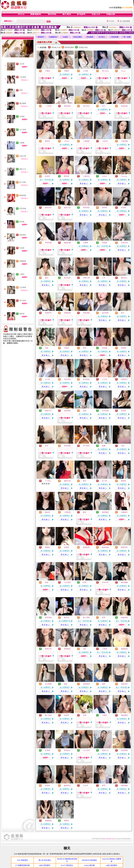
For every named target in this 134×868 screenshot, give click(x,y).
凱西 (104, 618)
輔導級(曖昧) (70, 47)
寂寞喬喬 (67, 411)
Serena (123, 71)
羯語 (47, 278)
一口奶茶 (48, 106)
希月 (123, 313)
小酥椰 (22, 143)
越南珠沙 (67, 785)
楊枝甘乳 (48, 208)
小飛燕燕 (67, 512)
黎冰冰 (66, 618)
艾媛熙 (66, 71)
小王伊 (104, 379)
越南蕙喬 (124, 715)
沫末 (47, 446)
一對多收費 (114, 37)
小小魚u (48, 481)
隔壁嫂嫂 (124, 785)
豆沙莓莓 (23, 287)
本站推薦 (90, 37)
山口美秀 (23, 130)
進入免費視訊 (65, 74)
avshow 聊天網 (89, 865)
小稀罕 (22, 274)
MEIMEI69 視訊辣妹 (89, 860)
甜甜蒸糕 (23, 235)
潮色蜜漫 (86, 684)
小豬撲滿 (124, 141)
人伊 (104, 278)
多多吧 (47, 176)
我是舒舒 (124, 684)
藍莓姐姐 (124, 106)
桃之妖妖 (67, 278)
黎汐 (85, 481)
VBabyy (67, 141)
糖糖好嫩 (67, 243)
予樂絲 (47, 71)
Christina (124, 176)
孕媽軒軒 (48, 313)
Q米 (84, 649)
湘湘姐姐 (48, 821)
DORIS (104, 176)
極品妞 (47, 512)
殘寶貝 (66, 821)
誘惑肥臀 (124, 750)
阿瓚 (85, 582)
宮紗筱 (124, 411)
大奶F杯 (105, 141)
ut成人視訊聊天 (45, 865)
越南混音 (124, 547)
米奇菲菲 (105, 582)
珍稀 (85, 715)
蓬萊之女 (23, 169)
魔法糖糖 (23, 103)
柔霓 (85, 348)
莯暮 (47, 348)
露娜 (104, 446)
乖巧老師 (23, 301)
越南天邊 (67, 481)
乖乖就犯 (86, 208)
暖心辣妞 (48, 715)
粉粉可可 (48, 411)
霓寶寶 (124, 348)
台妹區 (65, 37)
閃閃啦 (104, 208)
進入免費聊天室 (65, 621)
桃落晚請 (67, 649)
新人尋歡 (23, 182)
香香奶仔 (67, 750)
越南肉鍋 (23, 195)
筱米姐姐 (86, 379)
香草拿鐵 (23, 209)
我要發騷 (86, 313)
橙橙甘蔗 (48, 649)
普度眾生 (124, 379)
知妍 (47, 582)
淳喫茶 (66, 348)
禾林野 (66, 715)
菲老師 (22, 248)
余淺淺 (22, 117)
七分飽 (85, 71)
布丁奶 (104, 481)
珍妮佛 (104, 243)
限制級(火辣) (56, 47)
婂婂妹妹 (124, 649)
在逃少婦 (23, 156)
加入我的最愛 (125, 21)
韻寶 (85, 411)
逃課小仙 (67, 208)
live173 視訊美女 (67, 865)
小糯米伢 (86, 176)
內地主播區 (77, 37)
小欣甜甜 (23, 77)
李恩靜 (47, 785)
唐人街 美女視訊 (45, 860)
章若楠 (22, 222)
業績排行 (41, 37)
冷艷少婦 (86, 278)
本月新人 (102, 37)
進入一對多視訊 (46, 180)
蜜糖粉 (47, 547)
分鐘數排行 (53, 37)
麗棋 (104, 684)
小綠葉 (104, 649)
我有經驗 (67, 446)
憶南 (66, 684)
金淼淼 (66, 547)
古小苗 (47, 379)
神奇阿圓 (48, 243)
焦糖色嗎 (124, 618)
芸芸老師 (67, 379)
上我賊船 (86, 141)
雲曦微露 (23, 261)
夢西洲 (22, 314)
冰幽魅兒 (124, 512)
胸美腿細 (105, 512)
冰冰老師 (105, 411)
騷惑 (85, 512)
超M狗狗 (105, 313)
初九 (104, 106)
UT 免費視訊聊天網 (22, 865)
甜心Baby (105, 71)
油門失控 (86, 106)
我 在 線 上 (84, 184)
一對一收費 (126, 37)
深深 (123, 446)
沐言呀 (22, 64)
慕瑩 (21, 90)
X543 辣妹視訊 (22, 860)
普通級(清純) (83, 47)
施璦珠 (124, 481)
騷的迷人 (124, 278)
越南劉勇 (86, 547)
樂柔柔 (47, 141)
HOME (112, 21)
